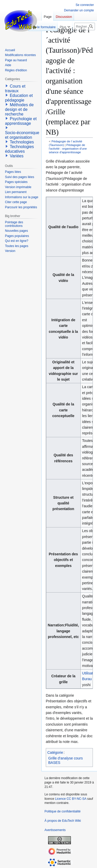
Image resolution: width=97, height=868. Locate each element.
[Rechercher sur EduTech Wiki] (85, 26)
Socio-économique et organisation (22, 135)
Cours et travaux (15, 89)
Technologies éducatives (19, 149)
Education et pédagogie (19, 98)
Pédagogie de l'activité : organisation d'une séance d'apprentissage (68, 148)
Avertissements (55, 830)
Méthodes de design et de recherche (19, 109)
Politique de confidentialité (62, 811)
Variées (17, 156)
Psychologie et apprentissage (21, 121)
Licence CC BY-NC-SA (71, 799)
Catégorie (55, 752)
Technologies (22, 142)
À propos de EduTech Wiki (63, 821)
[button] (7, 86)
